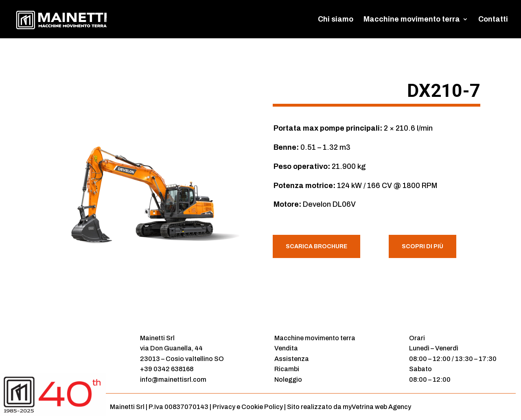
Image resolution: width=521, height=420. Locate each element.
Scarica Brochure (316, 246)
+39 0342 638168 (167, 369)
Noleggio (288, 380)
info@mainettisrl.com (173, 380)
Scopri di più (422, 246)
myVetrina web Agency (377, 407)
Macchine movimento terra (412, 20)
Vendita (286, 348)
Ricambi (287, 369)
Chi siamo (336, 20)
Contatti (493, 20)
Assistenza (292, 359)
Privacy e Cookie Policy (248, 407)
